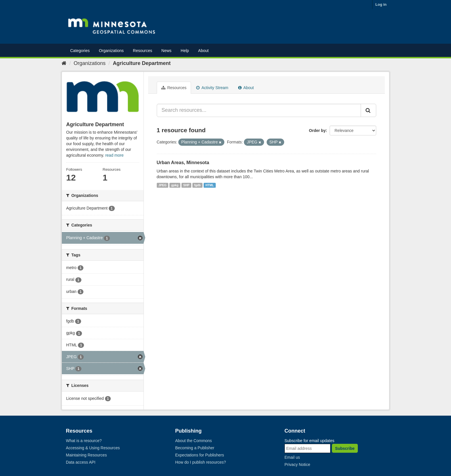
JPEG (163, 185)
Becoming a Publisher (195, 448)
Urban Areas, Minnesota (183, 163)
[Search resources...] (259, 110)
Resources (143, 51)
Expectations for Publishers (200, 455)
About (203, 51)
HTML (210, 185)
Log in (381, 4)
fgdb (197, 185)
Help (185, 51)
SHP (186, 185)
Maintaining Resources (86, 455)
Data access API (81, 462)
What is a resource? (84, 441)
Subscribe (345, 448)
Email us (292, 457)
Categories (80, 51)
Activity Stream (212, 88)
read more (114, 155)
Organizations (111, 51)
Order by (317, 130)
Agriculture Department (142, 63)
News (166, 51)
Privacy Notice (297, 465)
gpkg (175, 185)
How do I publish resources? (201, 462)
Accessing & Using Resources (93, 448)
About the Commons (194, 441)
